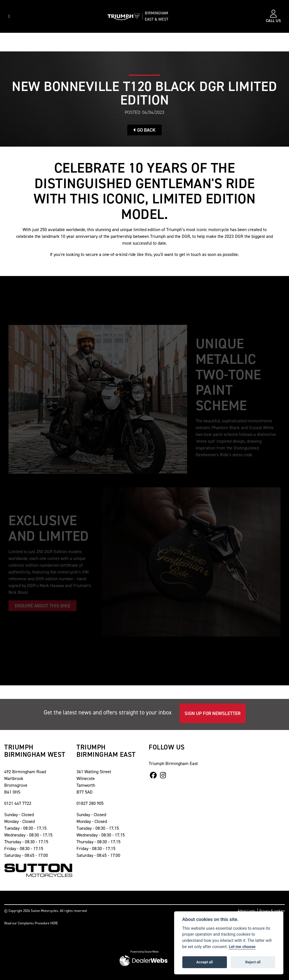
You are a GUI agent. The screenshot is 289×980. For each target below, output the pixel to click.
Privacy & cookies (272, 911)
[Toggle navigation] (9, 16)
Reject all (253, 962)
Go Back (144, 130)
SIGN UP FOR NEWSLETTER (213, 713)
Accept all (205, 962)
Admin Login (246, 911)
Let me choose (242, 947)
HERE (54, 923)
